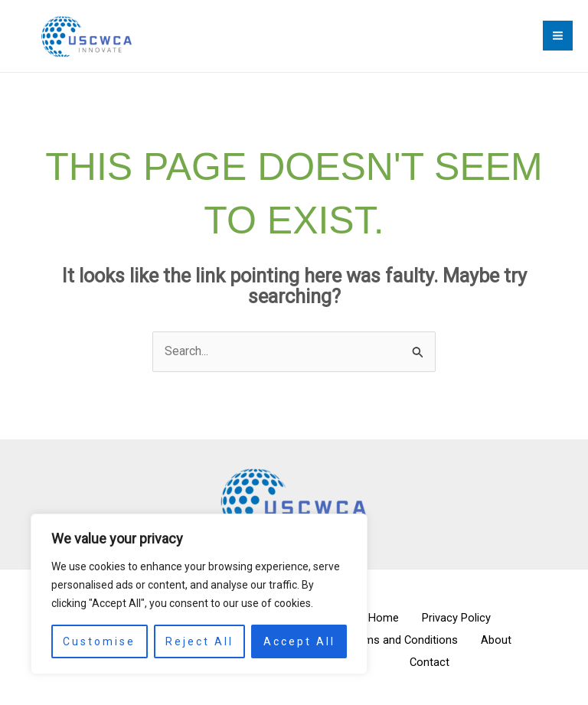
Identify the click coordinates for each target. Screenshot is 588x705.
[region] (199, 594)
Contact (430, 664)
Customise (99, 641)
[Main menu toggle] (558, 38)
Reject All (199, 641)
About (501, 642)
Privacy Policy (460, 622)
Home (380, 622)
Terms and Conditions (399, 642)
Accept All (299, 641)
